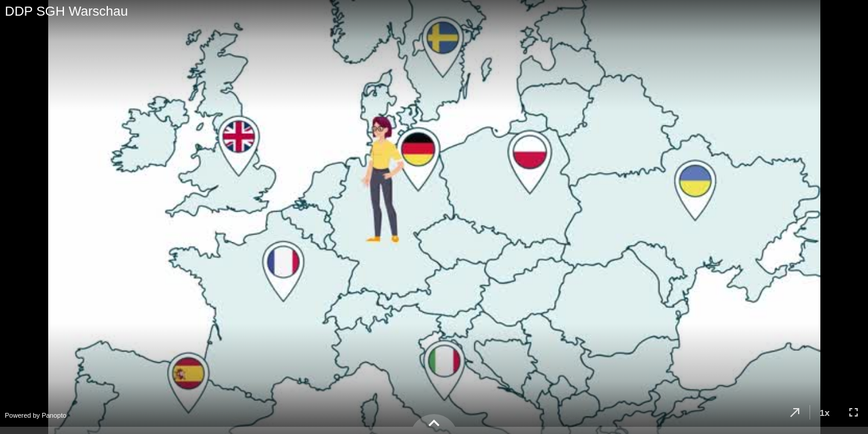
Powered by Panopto (36, 415)
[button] (795, 412)
